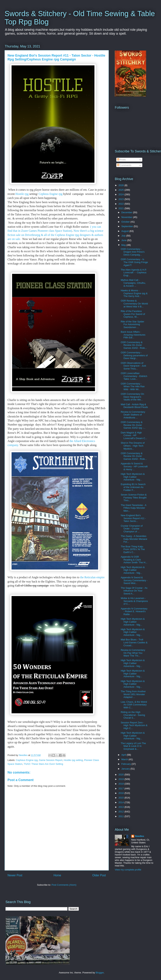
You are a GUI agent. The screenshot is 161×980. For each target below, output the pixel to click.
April (124, 755)
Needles (140, 836)
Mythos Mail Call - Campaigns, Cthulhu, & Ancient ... (133, 283)
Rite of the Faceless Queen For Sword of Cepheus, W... (133, 314)
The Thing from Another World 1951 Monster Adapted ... (133, 694)
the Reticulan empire (92, 577)
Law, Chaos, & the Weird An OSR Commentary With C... (134, 705)
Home (57, 875)
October (126, 222)
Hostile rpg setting (73, 760)
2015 (121, 798)
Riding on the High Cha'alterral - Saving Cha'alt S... (133, 715)
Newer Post (15, 875)
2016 (121, 793)
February (127, 764)
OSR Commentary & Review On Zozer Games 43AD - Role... (134, 345)
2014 (121, 802)
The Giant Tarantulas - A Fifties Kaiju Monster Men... (133, 508)
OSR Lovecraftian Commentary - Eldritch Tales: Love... (134, 376)
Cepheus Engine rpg (51, 194)
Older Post (99, 875)
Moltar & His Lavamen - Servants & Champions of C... (134, 601)
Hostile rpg (22, 194)
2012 (121, 812)
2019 (121, 779)
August (125, 231)
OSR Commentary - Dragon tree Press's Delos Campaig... (132, 252)
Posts (121, 160)
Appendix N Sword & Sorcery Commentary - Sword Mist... (134, 580)
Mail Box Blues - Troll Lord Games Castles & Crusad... (134, 642)
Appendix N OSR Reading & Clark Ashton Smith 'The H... (134, 560)
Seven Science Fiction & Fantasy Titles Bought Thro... (134, 498)
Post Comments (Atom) (64, 885)
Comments (124, 165)
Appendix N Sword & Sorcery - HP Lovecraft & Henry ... (134, 466)
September (128, 226)
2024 (121, 194)
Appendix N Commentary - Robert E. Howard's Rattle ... (134, 611)
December (127, 212)
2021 (121, 208)
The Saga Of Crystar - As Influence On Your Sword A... (134, 591)
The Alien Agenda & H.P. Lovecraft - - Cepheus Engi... (134, 273)
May (124, 245)
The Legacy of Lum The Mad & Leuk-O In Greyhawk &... (133, 746)
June (124, 240)
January (126, 769)
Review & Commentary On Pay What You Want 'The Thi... (133, 653)
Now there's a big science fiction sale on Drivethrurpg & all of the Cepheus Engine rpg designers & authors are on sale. (55, 235)
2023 (121, 199)
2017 (121, 788)
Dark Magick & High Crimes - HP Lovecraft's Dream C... (134, 435)
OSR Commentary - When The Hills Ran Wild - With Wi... (133, 387)
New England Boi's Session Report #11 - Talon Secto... (133, 518)
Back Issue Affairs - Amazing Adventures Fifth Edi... (133, 335)
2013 (121, 807)
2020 (121, 775)
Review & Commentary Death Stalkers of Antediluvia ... (133, 415)
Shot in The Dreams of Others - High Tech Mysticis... (133, 446)
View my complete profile (128, 870)
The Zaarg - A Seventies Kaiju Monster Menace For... (134, 539)
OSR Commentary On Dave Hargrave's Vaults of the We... (132, 397)
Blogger (100, 973)
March (125, 759)
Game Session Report (51, 760)
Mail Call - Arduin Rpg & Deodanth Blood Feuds (134, 406)
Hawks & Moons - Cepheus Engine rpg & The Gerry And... (134, 293)
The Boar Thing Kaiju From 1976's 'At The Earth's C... (133, 549)
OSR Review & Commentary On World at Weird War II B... (134, 304)
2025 (121, 190)
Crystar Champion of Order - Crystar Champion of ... (132, 529)
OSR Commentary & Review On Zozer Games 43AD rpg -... (133, 425)
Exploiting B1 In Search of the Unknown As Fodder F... (133, 487)
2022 (121, 204)
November (127, 217)
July (124, 236)
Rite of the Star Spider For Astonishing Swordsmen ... (132, 324)
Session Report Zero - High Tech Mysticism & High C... (134, 725)
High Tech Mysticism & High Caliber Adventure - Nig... (133, 477)
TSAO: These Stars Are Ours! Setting (43, 764)
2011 (121, 816)
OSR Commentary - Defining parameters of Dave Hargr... (134, 355)
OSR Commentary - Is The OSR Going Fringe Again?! (134, 262)
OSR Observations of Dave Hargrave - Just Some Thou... (133, 366)
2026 (121, 185)
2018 (121, 784)
